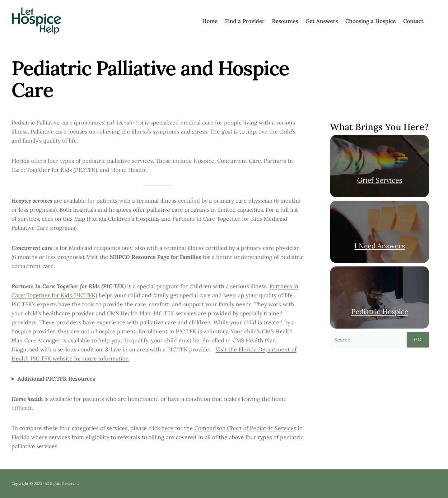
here (168, 428)
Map (80, 219)
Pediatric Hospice (380, 311)
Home (210, 21)
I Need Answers (380, 246)
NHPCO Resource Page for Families (156, 257)
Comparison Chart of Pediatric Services (245, 428)
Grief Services (380, 180)
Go (418, 340)
